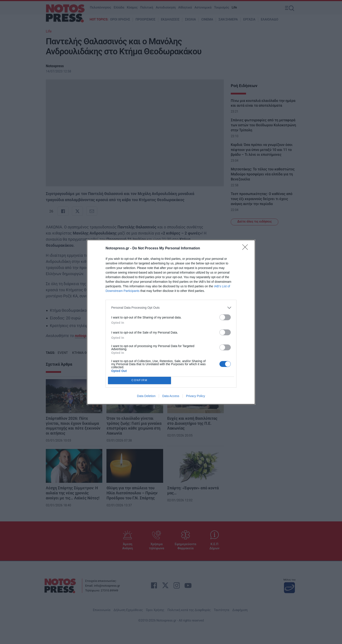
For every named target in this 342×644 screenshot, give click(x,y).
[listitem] (171, 308)
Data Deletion (146, 396)
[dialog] (171, 322)
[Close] (246, 248)
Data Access (171, 396)
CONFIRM (139, 380)
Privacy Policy (196, 396)
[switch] (225, 317)
